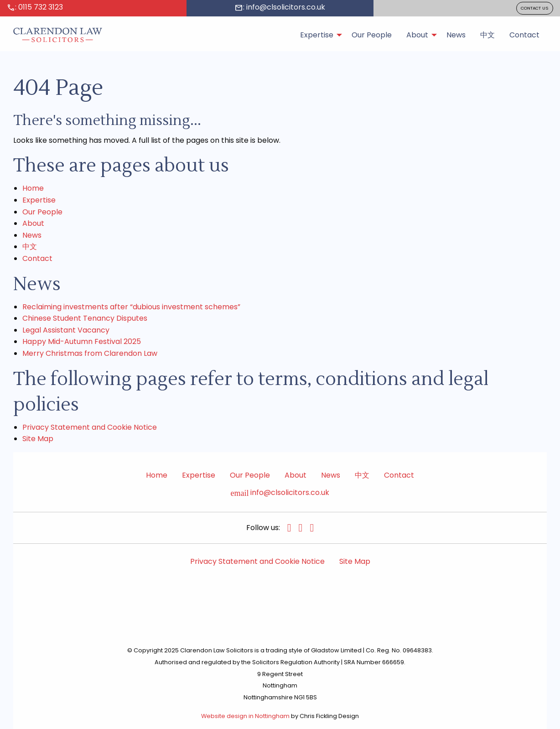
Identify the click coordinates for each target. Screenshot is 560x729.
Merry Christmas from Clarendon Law (90, 353)
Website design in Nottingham (245, 716)
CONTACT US (534, 8)
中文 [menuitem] (487, 35)
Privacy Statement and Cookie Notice (90, 427)
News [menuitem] (456, 35)
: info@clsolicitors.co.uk (280, 7)
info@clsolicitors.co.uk (280, 493)
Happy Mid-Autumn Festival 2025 (82, 341)
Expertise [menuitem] (317, 35)
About (33, 223)
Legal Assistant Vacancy (66, 330)
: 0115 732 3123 (35, 7)
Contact (37, 258)
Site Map (38, 439)
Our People (42, 212)
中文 (30, 247)
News (32, 235)
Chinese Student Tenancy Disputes (85, 318)
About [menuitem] (417, 35)
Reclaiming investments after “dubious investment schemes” (131, 307)
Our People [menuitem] (372, 35)
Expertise (39, 200)
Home (33, 188)
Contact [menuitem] (524, 35)
